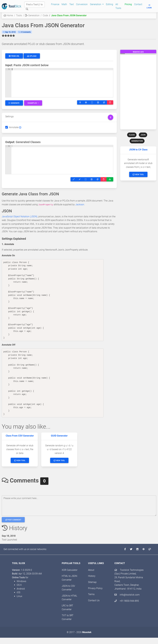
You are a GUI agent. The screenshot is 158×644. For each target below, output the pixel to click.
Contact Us (94, 600)
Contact (138, 4)
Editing (110, 4)
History (92, 576)
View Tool (138, 175)
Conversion (82, 4)
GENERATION (137, 141)
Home (8, 15)
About (91, 570)
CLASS (132, 135)
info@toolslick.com (127, 595)
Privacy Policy (95, 588)
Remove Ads (138, 52)
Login (149, 7)
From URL (14, 56)
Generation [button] (96, 4)
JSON (143, 135)
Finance (55, 4)
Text (72, 4)
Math (64, 4)
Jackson (80, 204)
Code (45, 15)
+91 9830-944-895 (127, 601)
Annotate (14, 127)
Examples (32, 103)
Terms (91, 594)
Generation (32, 15)
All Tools (118, 6)
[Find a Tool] (35, 5)
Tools (19, 15)
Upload (32, 56)
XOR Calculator (70, 570)
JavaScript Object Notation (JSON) (20, 216)
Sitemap (92, 582)
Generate (14, 103)
